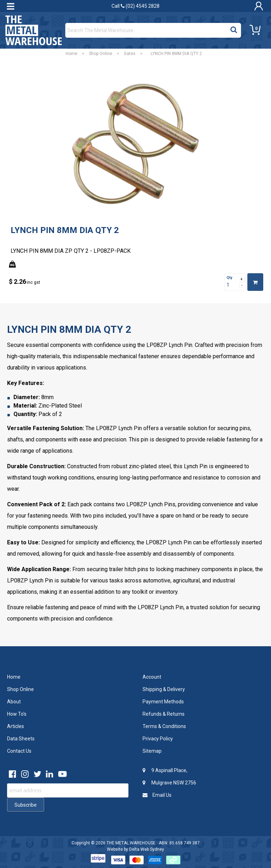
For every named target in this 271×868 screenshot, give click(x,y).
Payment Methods (163, 702)
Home (71, 54)
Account (152, 677)
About (14, 702)
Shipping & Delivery (164, 689)
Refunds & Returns (164, 714)
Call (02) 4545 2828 (135, 6)
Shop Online (101, 54)
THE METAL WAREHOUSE (131, 843)
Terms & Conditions (164, 726)
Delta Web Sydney (147, 849)
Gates (130, 54)
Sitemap (152, 751)
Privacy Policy (158, 739)
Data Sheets (21, 739)
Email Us (157, 795)
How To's (17, 714)
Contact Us (19, 751)
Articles (16, 726)
